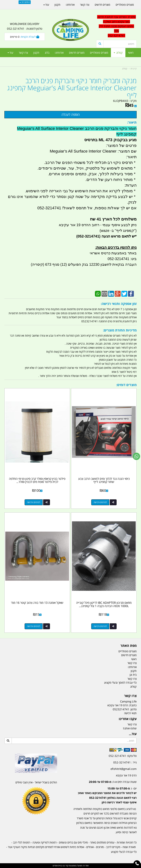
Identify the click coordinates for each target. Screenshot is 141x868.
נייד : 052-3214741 (125, 762)
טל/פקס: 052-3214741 (123, 756)
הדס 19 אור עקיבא (126, 775)
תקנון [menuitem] (36, 53)
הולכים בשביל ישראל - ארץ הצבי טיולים (36, 782)
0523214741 (121, 709)
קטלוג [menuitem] (118, 53)
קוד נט (65, 866)
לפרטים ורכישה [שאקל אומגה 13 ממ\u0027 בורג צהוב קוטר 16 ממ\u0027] (34, 626)
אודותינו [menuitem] (59, 53)
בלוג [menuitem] (47, 53)
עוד (10, 53)
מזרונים (100, 847)
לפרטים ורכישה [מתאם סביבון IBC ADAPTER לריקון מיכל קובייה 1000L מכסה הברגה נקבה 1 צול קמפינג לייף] (100, 626)
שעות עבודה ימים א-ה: (113, 782)
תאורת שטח (129, 847)
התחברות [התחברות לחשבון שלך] (25, 2)
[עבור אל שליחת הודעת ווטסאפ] (136, 456)
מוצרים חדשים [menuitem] (77, 53)
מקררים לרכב (113, 847)
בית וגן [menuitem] (133, 675)
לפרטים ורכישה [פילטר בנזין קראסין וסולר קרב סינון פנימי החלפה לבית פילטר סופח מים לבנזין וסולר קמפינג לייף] (34, 502)
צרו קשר (132, 724)
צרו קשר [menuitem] (23, 53)
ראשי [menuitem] (131, 53)
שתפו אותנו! (130, 728)
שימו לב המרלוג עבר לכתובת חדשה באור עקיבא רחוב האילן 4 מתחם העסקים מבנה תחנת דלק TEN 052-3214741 (116, 26)
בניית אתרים (57, 866)
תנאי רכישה (130, 713)
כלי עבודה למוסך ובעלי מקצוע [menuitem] (120, 682)
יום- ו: (107, 795)
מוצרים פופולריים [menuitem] (99, 53)
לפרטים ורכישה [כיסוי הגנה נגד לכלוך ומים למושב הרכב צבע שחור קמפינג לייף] (100, 502)
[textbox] (116, 26)
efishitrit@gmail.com (124, 769)
